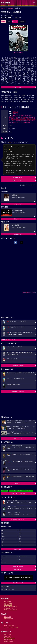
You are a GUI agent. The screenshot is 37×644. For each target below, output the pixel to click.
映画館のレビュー (9, 619)
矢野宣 (30, 121)
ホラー (21, 562)
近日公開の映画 (8, 605)
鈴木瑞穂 (23, 117)
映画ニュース (7, 635)
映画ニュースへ (18, 438)
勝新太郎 (15, 115)
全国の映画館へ (18, 549)
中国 (2, 542)
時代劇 (9, 18)
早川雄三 (29, 119)
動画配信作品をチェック (18, 392)
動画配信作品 (7, 636)
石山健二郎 (17, 117)
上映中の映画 (7, 602)
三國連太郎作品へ (18, 234)
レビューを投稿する (18, 180)
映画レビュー (18, 483)
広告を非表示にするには (29, 292)
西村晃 (26, 115)
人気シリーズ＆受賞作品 (10, 607)
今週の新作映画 (8, 603)
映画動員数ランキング (10, 626)
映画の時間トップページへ (8, 590)
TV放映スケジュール (9, 638)
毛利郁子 (29, 122)
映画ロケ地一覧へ (18, 569)
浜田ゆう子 (32, 115)
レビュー (14, 21)
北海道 (3, 536)
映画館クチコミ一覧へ (18, 566)
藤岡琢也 (12, 117)
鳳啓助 (18, 121)
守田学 (26, 121)
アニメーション (23, 556)
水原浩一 (14, 122)
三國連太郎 (21, 115)
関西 (2, 533)
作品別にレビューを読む (10, 610)
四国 (20, 542)
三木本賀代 (23, 119)
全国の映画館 (7, 617)
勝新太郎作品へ (18, 219)
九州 (2, 545)
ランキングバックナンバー (11, 627)
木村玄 (24, 122)
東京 (2, 530)
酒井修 (18, 119)
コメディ (3, 562)
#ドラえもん (4, 491)
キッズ (21, 559)
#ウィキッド (12, 491)
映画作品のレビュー (9, 608)
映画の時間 (4, 8)
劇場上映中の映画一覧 (18, 366)
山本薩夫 (15, 112)
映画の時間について (18, 583)
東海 (20, 533)
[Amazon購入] (18, 53)
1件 (17, 18)
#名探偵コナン (20, 491)
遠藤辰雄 (29, 117)
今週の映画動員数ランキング (8, 340)
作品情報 (11, 8)
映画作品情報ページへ (7, 587)
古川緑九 (13, 121)
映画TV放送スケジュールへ (18, 520)
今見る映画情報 (8, 640)
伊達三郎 (20, 122)
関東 (20, 530)
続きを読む (18, 87)
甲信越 (3, 539)
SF (2, 559)
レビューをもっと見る (18, 177)
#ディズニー (29, 491)
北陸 (20, 539)
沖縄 (20, 545)
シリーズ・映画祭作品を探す (18, 494)
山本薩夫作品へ (18, 204)
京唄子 (22, 121)
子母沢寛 (15, 114)
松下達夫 (13, 119)
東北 (20, 536)
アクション (4, 18)
